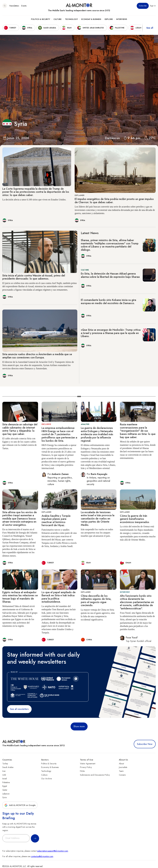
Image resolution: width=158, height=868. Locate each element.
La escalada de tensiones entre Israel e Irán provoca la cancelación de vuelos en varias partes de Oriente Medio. (98, 519)
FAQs (82, 771)
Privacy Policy (86, 767)
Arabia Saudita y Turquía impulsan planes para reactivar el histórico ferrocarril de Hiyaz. (56, 521)
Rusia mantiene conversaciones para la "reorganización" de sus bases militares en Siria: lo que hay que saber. (138, 431)
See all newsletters (19, 709)
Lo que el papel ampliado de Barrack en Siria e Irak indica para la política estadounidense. (59, 597)
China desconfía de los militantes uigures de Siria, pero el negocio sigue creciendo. (96, 601)
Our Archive (46, 779)
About (121, 764)
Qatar (5, 790)
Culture (57, 19)
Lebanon (6, 794)
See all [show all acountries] (150, 28)
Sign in (153, 6)
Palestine (6, 782)
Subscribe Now (145, 744)
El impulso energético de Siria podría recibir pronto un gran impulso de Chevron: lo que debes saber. (114, 201)
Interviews (122, 19)
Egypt (5, 786)
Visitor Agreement (88, 764)
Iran (4, 771)
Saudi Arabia (8, 767)
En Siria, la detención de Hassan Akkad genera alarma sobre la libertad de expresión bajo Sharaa (110, 275)
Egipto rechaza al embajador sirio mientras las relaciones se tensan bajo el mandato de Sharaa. (20, 597)
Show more (79, 726)
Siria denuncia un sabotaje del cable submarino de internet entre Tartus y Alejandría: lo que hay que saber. (20, 429)
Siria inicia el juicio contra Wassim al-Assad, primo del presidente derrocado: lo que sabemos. (34, 277)
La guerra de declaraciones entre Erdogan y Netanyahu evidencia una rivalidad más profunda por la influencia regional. (97, 434)
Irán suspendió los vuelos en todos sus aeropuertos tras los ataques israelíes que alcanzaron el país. (97, 533)
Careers (122, 775)
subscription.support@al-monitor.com (53, 851)
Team (121, 771)
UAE (4, 775)
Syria (4, 797)
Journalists (123, 767)
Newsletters (14, 6)
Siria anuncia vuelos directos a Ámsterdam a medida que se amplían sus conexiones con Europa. (37, 356)
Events (24, 6)
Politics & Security (40, 19)
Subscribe (143, 6)
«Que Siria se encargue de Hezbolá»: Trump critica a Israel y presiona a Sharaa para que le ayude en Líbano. (111, 333)
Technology (71, 19)
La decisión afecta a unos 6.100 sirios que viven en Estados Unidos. (34, 200)
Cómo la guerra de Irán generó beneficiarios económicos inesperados (135, 519)
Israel (5, 779)
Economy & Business (91, 19)
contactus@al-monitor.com (42, 856)
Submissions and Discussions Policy (95, 775)
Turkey (5, 764)
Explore (109, 19)
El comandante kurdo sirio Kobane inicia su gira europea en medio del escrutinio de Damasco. (108, 302)
